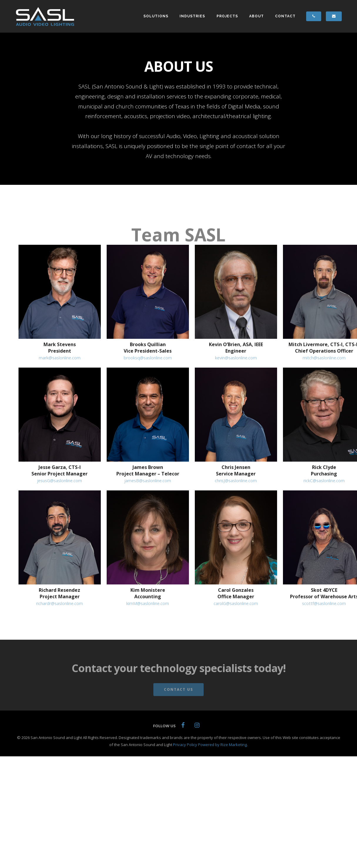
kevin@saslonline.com (236, 358)
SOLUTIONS (160, 15)
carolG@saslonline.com (236, 603)
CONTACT (289, 15)
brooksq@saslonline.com (148, 358)
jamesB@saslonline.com (148, 481)
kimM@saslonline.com (148, 603)
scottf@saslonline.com (324, 603)
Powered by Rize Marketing (222, 745)
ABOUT (260, 15)
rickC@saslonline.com (324, 481)
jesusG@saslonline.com (59, 481)
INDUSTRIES (196, 15)
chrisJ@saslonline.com (236, 481)
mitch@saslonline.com (324, 358)
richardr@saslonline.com (59, 603)
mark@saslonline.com (60, 358)
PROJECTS (231, 15)
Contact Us (178, 693)
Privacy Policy (185, 745)
